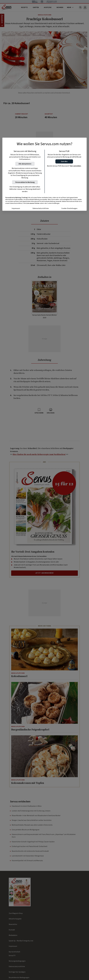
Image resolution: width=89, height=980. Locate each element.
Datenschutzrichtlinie (41, 208)
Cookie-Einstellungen (69, 208)
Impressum (16, 208)
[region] (44, 174)
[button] (64, 161)
